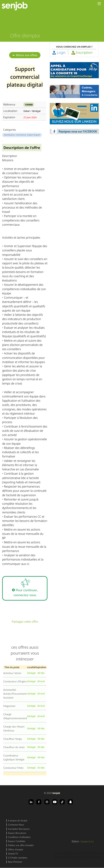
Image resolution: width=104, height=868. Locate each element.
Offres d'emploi (16, 849)
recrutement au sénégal (62, 854)
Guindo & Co (87, 841)
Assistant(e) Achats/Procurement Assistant (15, 694)
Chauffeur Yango (13, 739)
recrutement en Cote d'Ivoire (67, 858)
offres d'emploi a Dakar (76, 854)
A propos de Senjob (18, 820)
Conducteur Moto (13, 768)
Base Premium (15, 862)
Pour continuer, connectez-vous (25, 586)
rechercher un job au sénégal (80, 852)
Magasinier (9, 706)
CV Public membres (18, 858)
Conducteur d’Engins (15, 681)
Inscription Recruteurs (19, 829)
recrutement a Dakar (90, 854)
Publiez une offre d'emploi (21, 845)
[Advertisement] (74, 167)
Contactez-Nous (16, 825)
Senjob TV (13, 854)
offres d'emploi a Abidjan (83, 858)
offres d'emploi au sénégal (96, 852)
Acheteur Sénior (12, 673)
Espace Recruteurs (17, 833)
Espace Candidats (17, 841)
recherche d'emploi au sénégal (62, 852)
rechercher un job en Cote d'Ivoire (79, 856)
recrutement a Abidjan (97, 858)
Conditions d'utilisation (19, 837)
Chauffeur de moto (14, 747)
